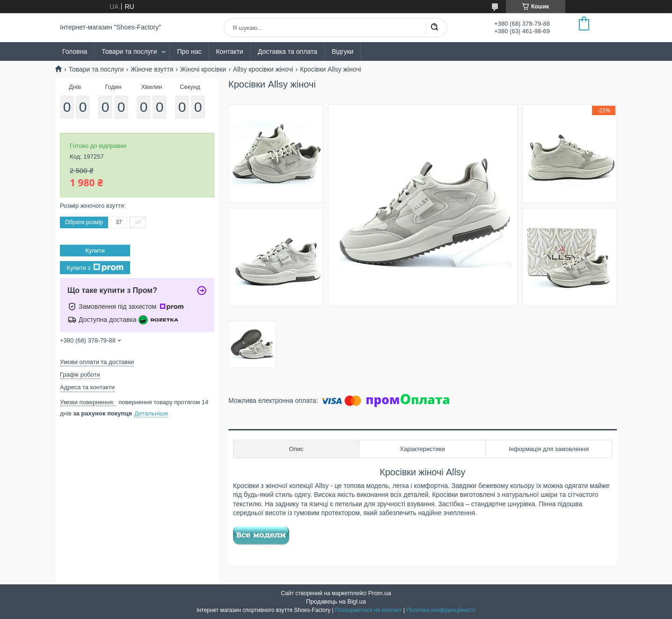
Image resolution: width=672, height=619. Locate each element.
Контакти (229, 51)
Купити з (95, 268)
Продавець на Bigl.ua (336, 601)
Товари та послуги (129, 51)
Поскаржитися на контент (368, 610)
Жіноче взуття (152, 69)
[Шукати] (434, 28)
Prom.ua (380, 593)
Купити (95, 251)
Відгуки (343, 51)
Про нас (189, 51)
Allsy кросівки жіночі (263, 69)
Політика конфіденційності (441, 610)
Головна (75, 51)
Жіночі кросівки (203, 69)
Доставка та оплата (288, 51)
